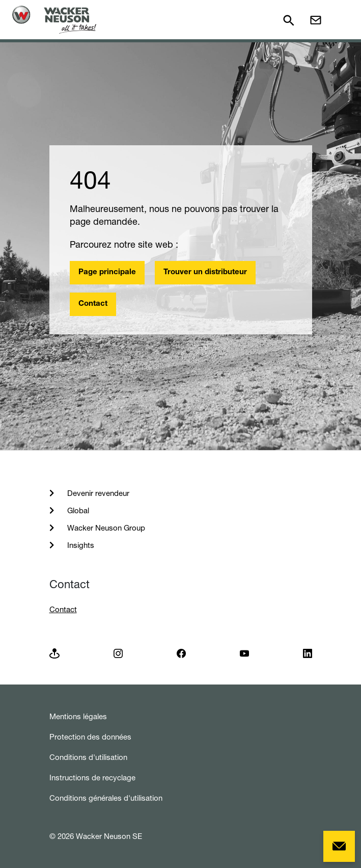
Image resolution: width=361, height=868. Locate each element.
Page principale (107, 272)
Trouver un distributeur (205, 272)
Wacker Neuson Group (105, 528)
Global (77, 510)
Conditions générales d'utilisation (106, 798)
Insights (80, 545)
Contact (93, 304)
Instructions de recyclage (92, 778)
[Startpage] (54, 20)
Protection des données (90, 737)
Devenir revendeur (97, 493)
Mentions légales (78, 716)
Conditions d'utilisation (88, 757)
